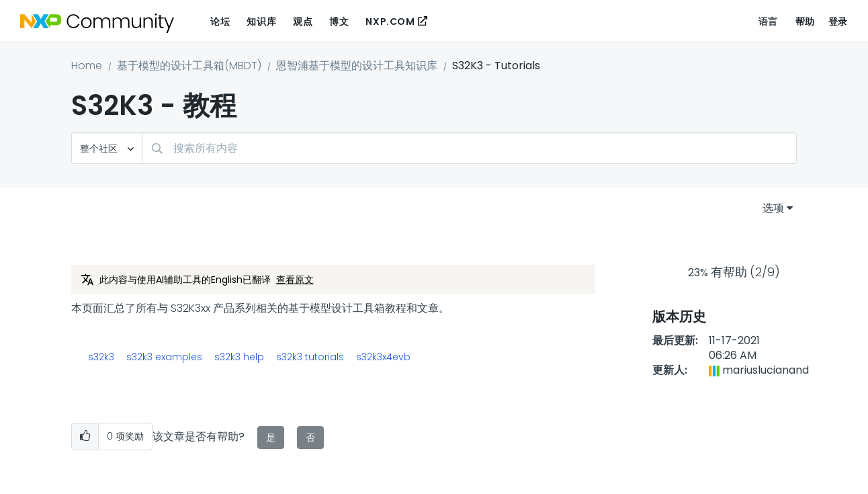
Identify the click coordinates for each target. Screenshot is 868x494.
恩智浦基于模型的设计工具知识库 (357, 66)
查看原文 (295, 280)
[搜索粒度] (107, 148)
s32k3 (101, 357)
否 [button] (310, 438)
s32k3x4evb (383, 357)
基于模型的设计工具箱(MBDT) (189, 66)
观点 (303, 22)
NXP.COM (390, 22)
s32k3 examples (164, 357)
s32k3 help (239, 357)
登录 (838, 22)
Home (87, 66)
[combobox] (469, 148)
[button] (85, 437)
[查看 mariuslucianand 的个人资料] (766, 370)
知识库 (261, 22)
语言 (768, 22)
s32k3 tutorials (310, 357)
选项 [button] (773, 208)
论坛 (220, 22)
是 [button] (271, 438)
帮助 (805, 22)
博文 (339, 22)
